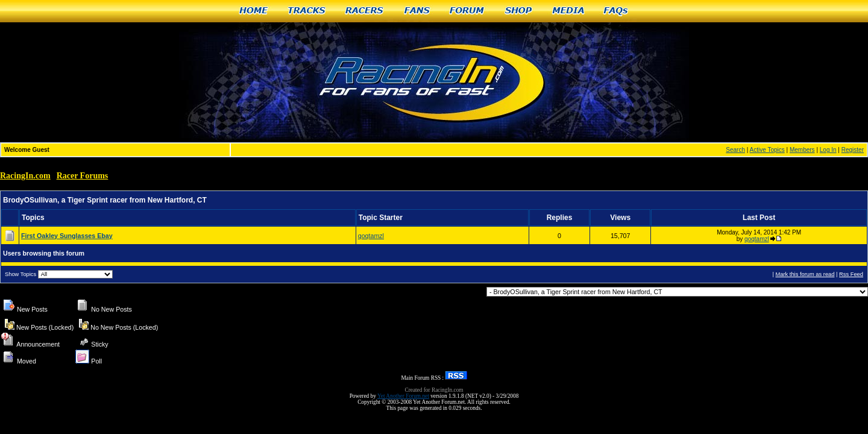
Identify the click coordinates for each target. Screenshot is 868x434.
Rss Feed (851, 274)
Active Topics (767, 150)
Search (735, 150)
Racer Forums (83, 176)
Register (853, 150)
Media (568, 11)
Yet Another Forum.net (403, 396)
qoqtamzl (371, 236)
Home (253, 11)
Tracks (307, 11)
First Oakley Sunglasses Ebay (67, 236)
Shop (519, 11)
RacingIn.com (25, 176)
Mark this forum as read (805, 274)
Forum (467, 11)
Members (802, 150)
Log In (828, 150)
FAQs (616, 11)
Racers (365, 11)
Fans (417, 11)
